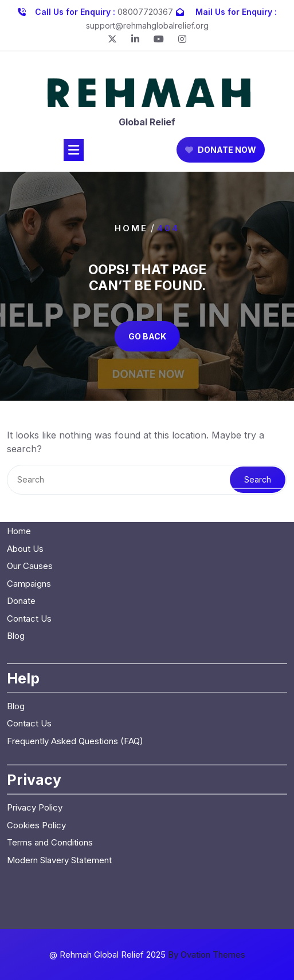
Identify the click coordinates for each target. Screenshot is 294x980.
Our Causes (30, 419)
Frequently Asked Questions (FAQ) (75, 593)
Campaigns (29, 436)
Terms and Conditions (50, 695)
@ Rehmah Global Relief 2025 (147, 955)
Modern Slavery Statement (59, 712)
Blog (16, 489)
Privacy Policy (35, 660)
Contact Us (29, 471)
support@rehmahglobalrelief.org (147, 23)
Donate (21, 454)
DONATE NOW (221, 154)
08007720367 (145, 9)
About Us (25, 401)
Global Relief (147, 127)
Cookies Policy (36, 677)
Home (131, 228)
